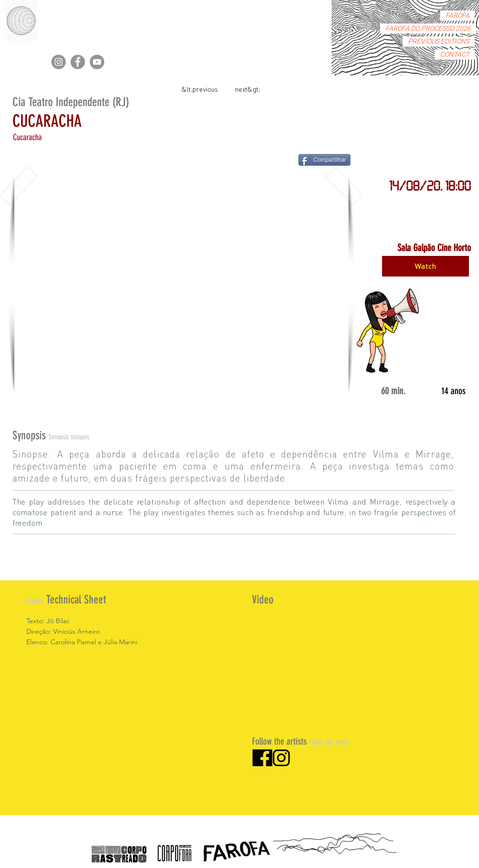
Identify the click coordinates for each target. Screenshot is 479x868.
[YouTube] (97, 62)
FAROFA (457, 16)
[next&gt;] (248, 89)
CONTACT (455, 54)
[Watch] (425, 266)
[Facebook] (78, 62)
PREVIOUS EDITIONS (439, 42)
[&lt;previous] (200, 89)
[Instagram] (59, 62)
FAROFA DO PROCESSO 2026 (428, 29)
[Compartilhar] (324, 160)
